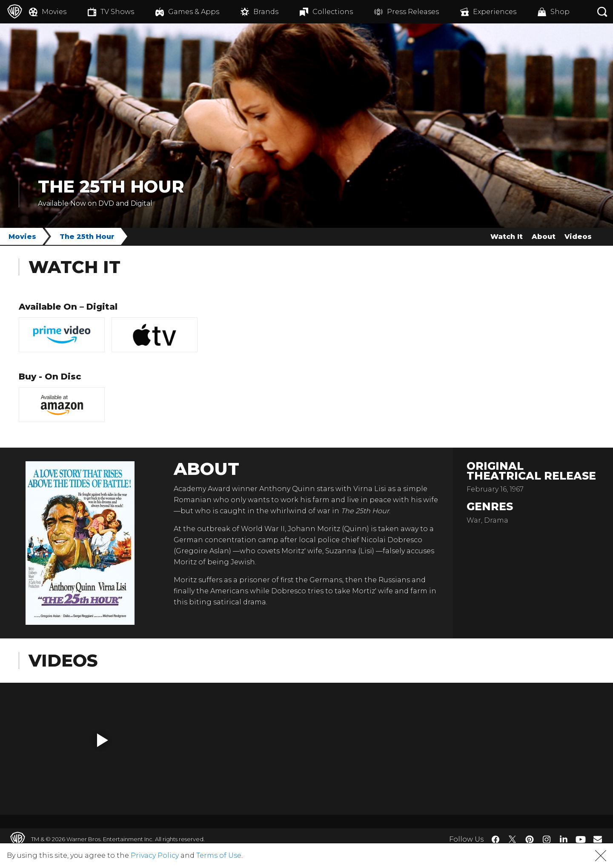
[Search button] (602, 12)
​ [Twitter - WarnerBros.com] (513, 839)
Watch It (507, 237)
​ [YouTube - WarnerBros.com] (581, 839)
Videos (578, 237)
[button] (103, 740)
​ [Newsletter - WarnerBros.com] (598, 839)
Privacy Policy (155, 855)
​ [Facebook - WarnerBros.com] (496, 839)
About (544, 237)
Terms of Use (219, 855)
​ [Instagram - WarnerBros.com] (547, 839)
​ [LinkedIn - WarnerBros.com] (564, 839)
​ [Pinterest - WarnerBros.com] (530, 839)
